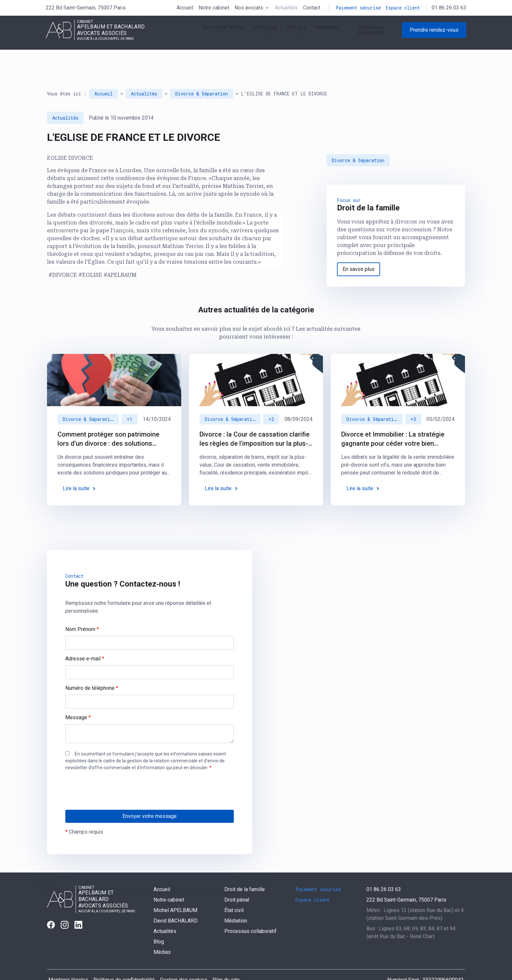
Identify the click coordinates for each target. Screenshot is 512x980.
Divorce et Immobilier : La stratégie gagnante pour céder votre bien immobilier (393, 421)
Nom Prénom (82, 611)
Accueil (185, 8)
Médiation (312, 34)
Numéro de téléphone (92, 670)
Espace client (403, 8)
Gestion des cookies (184, 962)
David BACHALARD (176, 902)
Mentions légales (68, 962)
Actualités (286, 8)
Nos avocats (249, 8)
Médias (162, 934)
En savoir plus (359, 251)
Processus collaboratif (366, 34)
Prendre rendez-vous (434, 34)
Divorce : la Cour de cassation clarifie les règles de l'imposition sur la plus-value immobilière (255, 421)
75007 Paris (86, 8)
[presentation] (115, 785)
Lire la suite (76, 470)
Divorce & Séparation (202, 75)
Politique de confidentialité (124, 962)
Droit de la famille (190, 34)
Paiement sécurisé (358, 8)
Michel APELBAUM (175, 892)
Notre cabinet (214, 8)
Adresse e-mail (85, 640)
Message (78, 699)
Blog (159, 923)
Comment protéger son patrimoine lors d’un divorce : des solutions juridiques (108, 421)
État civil (275, 34)
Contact (312, 8)
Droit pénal (238, 34)
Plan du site (226, 962)
